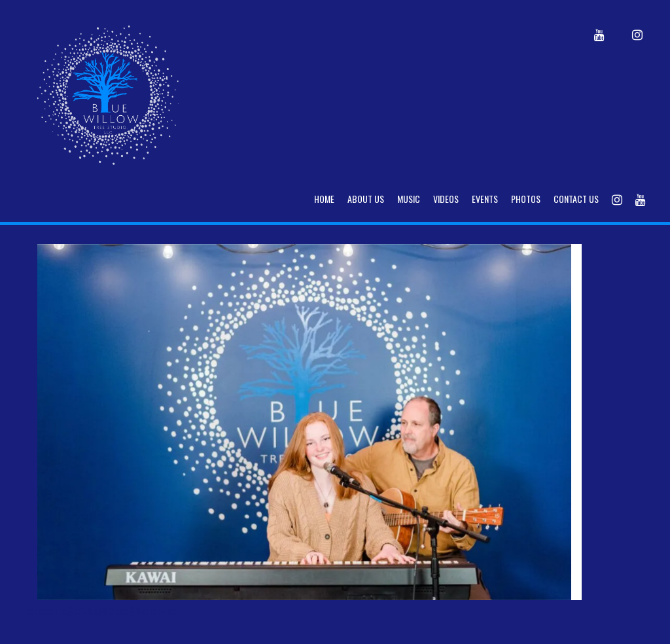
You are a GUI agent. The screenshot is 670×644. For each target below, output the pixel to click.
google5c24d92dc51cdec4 (102, 611)
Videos (446, 199)
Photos (526, 199)
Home (324, 199)
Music (409, 199)
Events (485, 199)
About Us (366, 199)
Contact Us (576, 199)
